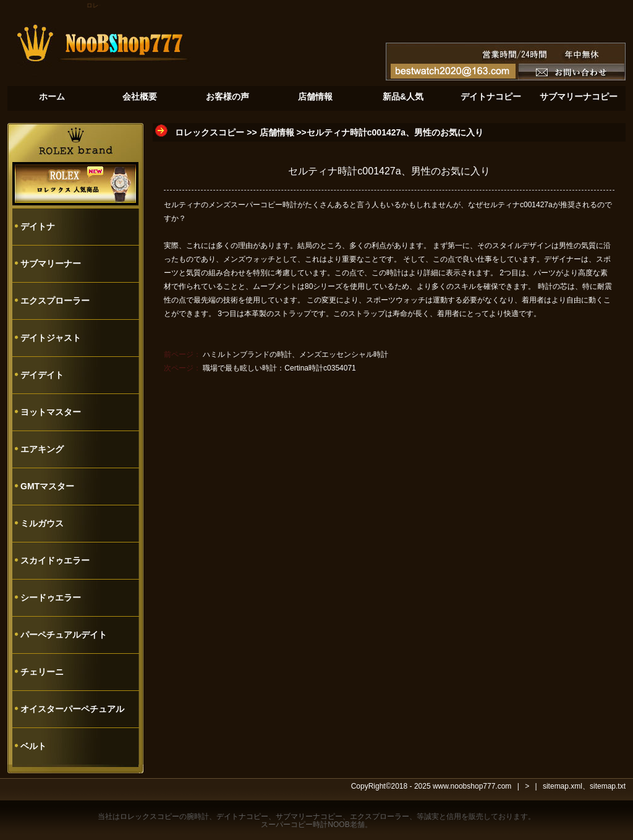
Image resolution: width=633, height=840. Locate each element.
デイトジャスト (51, 338)
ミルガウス (42, 523)
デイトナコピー (242, 816)
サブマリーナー (51, 264)
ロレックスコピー (210, 132)
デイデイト (42, 375)
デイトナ (38, 226)
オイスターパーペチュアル (72, 709)
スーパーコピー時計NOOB (305, 825)
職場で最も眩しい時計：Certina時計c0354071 (279, 368)
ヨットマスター (51, 412)
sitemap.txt (608, 786)
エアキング (42, 449)
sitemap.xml (563, 786)
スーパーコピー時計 (264, 205)
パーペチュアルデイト (64, 635)
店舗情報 (277, 132)
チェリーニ (42, 672)
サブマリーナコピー (309, 816)
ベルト (33, 746)
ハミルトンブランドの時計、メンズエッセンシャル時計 (295, 354)
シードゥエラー (51, 598)
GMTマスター (47, 486)
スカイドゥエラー (55, 560)
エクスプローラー (55, 301)
